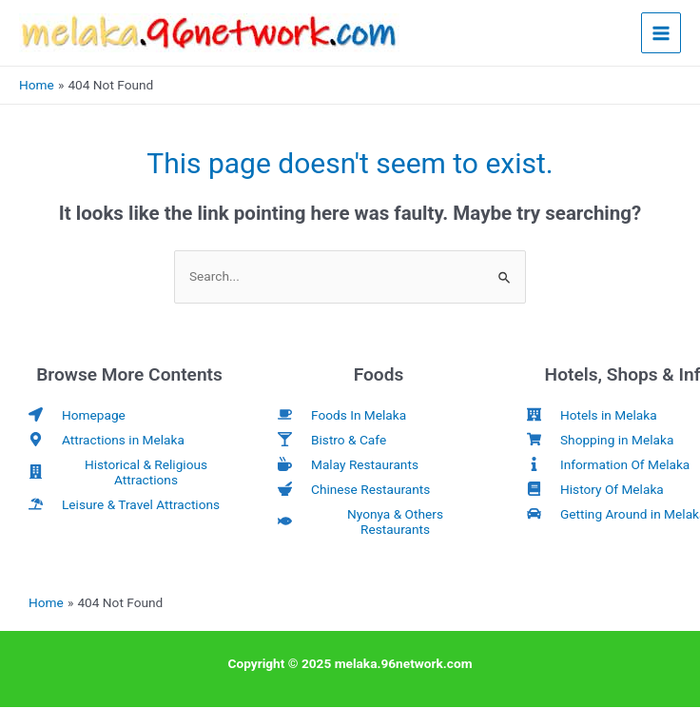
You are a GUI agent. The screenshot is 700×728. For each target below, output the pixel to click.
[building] (129, 472)
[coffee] (342, 415)
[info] (608, 464)
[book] (595, 489)
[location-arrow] (77, 415)
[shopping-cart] (600, 440)
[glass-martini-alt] (332, 440)
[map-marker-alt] (107, 440)
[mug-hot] (348, 464)
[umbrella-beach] (124, 504)
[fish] (379, 521)
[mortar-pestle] (354, 489)
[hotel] (592, 415)
